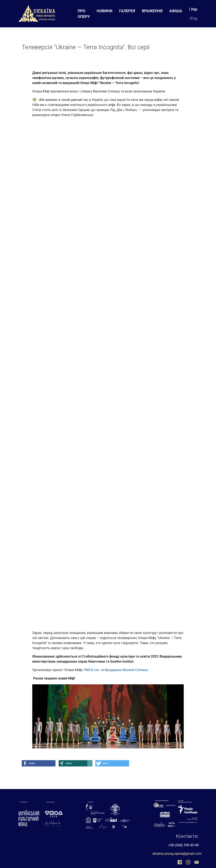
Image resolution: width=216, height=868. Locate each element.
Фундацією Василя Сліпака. (127, 670)
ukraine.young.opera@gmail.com (177, 854)
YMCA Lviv (91, 670)
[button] (39, 763)
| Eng (193, 18)
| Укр (193, 9)
